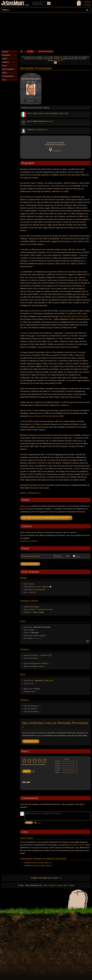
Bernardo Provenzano (46, 51)
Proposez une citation (29, 541)
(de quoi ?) (49, 121)
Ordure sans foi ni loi (32, 556)
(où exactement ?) (41, 130)
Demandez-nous (31, 741)
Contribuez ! (57, 151)
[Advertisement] (46, 31)
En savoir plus (59, 60)
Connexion (87, 5)
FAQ (45, 885)
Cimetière (30, 51)
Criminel (40, 609)
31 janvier (41, 113)
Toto (62, 191)
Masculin (33, 592)
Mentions (52, 885)
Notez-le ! (31, 101)
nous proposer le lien (76, 845)
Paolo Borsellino (65, 316)
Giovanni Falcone (81, 316)
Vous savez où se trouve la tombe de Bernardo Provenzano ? (46, 518)
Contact (71, 885)
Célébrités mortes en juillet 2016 (36, 866)
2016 (66, 113)
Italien (29, 113)
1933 (47, 113)
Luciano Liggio (72, 277)
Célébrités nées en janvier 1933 (36, 863)
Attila (68, 264)
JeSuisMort (13, 4)
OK (55, 63)
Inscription (87, 2)
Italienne (46, 587)
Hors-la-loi (48, 609)
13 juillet (61, 113)
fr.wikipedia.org (33, 493)
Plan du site (62, 885)
